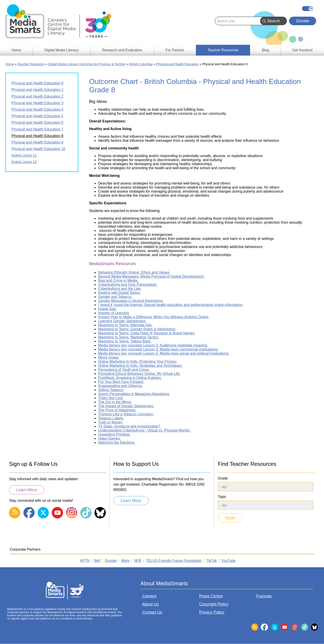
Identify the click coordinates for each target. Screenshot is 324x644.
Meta (125, 561)
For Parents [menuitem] (175, 50)
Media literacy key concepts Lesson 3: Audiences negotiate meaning (153, 345)
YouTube (228, 561)
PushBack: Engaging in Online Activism (130, 378)
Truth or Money (111, 422)
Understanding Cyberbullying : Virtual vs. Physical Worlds (144, 430)
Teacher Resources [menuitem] (223, 50)
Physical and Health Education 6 (37, 123)
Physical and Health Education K (38, 83)
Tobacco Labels (111, 418)
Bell (97, 561)
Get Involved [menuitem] (302, 50)
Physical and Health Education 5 (37, 116)
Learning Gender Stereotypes (122, 321)
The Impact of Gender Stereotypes (126, 406)
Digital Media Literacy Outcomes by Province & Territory (87, 64)
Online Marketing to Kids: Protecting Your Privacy (138, 361)
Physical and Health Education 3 (37, 103)
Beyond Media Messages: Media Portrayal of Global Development (151, 276)
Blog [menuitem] (265, 50)
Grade (223, 478)
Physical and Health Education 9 (37, 142)
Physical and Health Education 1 (37, 90)
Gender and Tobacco (115, 297)
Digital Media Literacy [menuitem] (62, 50)
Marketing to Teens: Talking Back (125, 341)
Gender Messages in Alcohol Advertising (131, 301)
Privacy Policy (212, 612)
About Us (151, 604)
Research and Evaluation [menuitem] (122, 50)
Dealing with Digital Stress (119, 293)
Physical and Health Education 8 (37, 136)
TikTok (212, 561)
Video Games (109, 438)
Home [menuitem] (16, 50)
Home (10, 64)
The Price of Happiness (117, 410)
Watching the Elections (117, 442)
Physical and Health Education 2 (37, 96)
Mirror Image (109, 357)
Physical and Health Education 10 (38, 149)
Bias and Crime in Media (118, 280)
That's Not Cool (111, 398)
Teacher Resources (31, 64)
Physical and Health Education (177, 64)
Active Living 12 (24, 162)
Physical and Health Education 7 (37, 129)
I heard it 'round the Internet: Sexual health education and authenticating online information (171, 305)
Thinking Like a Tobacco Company (126, 414)
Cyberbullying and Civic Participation (128, 285)
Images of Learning (114, 313)
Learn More (27, 490)
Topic (222, 497)
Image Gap (108, 309)
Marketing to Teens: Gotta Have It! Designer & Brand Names (147, 333)
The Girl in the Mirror (115, 402)
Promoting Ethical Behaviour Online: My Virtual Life (139, 374)
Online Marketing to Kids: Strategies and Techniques (140, 366)
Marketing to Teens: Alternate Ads (125, 325)
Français (308, 9)
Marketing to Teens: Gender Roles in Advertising (137, 329)
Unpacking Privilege (115, 434)
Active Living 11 (24, 155)
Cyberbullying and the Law (120, 289)
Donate (303, 21)
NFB (138, 561)
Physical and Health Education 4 (37, 109)
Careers (149, 596)
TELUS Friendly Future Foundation (174, 561)
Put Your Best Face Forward (121, 382)
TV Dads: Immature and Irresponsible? (129, 426)
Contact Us (152, 612)
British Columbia (141, 64)
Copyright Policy (214, 604)
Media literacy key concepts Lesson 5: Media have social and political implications (164, 353)
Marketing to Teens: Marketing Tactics (129, 337)
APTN (85, 561)
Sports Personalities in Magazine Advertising (134, 394)
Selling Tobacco (111, 390)
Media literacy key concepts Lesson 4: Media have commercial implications (158, 349)
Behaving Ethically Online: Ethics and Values (134, 272)
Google (111, 561)
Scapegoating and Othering (120, 386)
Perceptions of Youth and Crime (124, 370)
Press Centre (211, 596)
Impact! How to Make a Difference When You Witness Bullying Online (154, 317)
